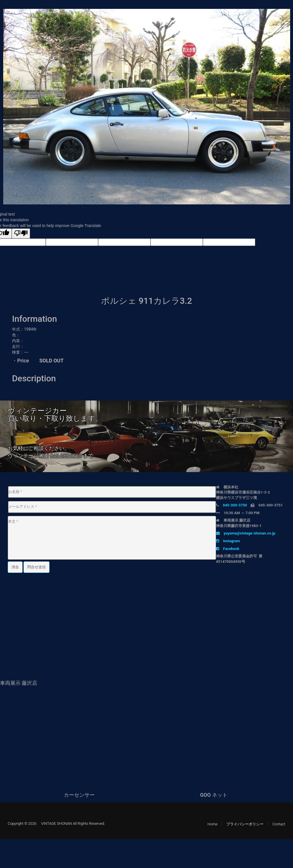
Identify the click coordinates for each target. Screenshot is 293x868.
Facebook (228, 549)
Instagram (228, 541)
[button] (285, 14)
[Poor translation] (21, 233)
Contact (279, 824)
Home (212, 824)
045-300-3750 (66, 456)
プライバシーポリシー (245, 824)
